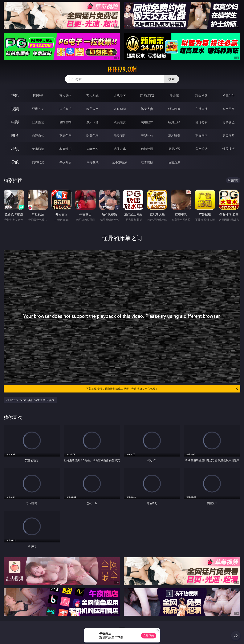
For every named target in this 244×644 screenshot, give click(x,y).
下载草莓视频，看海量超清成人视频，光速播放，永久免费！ (162, 389)
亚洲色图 (65, 135)
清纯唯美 (174, 135)
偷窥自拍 (38, 135)
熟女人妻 (147, 109)
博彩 (15, 95)
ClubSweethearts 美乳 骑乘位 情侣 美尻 (30, 400)
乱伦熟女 (201, 122)
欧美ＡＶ (92, 109)
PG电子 (38, 95)
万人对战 (92, 95)
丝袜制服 (174, 109)
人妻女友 (92, 149)
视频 (15, 109)
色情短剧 (174, 162)
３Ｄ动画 (120, 109)
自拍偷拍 (65, 109)
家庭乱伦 (65, 149)
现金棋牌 (201, 95)
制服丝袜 (147, 122)
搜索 (172, 79)
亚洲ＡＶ (38, 109)
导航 (15, 162)
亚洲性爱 (38, 122)
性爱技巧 (229, 149)
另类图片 (229, 135)
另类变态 (229, 122)
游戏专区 (120, 95)
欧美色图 (92, 135)
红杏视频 (147, 162)
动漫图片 (120, 135)
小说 (15, 149)
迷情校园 (147, 149)
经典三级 (174, 122)
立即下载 (149, 636)
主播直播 (201, 109)
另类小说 (174, 149)
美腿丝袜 (147, 135)
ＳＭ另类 (229, 109)
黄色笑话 (201, 149)
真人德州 (65, 95)
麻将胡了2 (147, 95)
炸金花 (174, 95)
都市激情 (38, 149)
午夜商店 (65, 162)
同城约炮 (38, 162)
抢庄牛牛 (229, 95)
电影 (15, 122)
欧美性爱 (120, 122)
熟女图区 (201, 135)
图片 (15, 135)
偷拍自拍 (65, 122)
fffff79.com (122, 69)
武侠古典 (120, 149)
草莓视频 (92, 162)
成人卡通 (92, 122)
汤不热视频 (120, 162)
